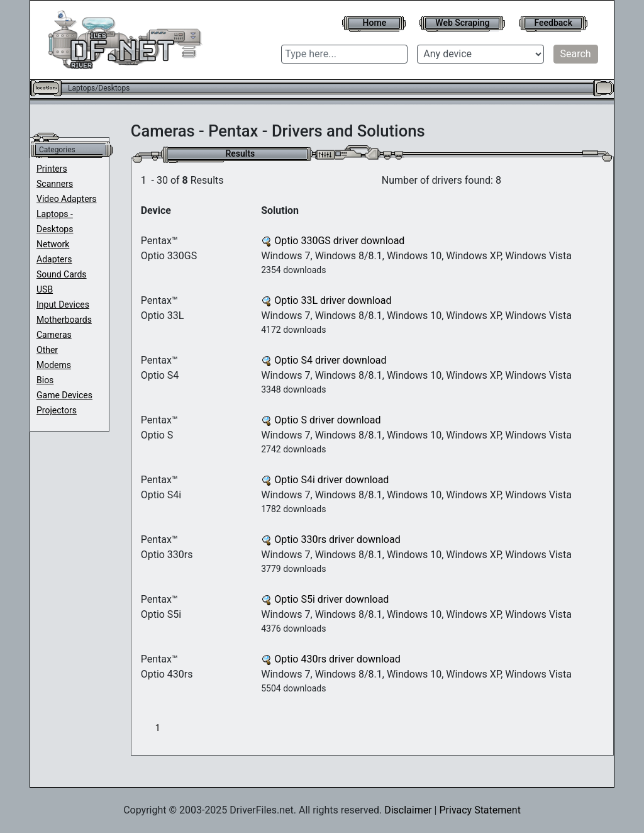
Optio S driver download (321, 420)
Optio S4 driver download (324, 360)
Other (47, 350)
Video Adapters (67, 199)
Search (576, 54)
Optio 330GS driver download (333, 241)
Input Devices (63, 305)
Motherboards (64, 320)
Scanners (55, 184)
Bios (45, 380)
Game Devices (64, 395)
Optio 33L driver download (326, 300)
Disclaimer (408, 810)
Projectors (57, 410)
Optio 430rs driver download (330, 659)
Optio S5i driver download (325, 599)
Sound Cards (62, 274)
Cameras (54, 335)
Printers (52, 169)
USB (45, 289)
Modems (54, 365)
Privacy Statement (480, 810)
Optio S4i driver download (325, 480)
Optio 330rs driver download (330, 539)
